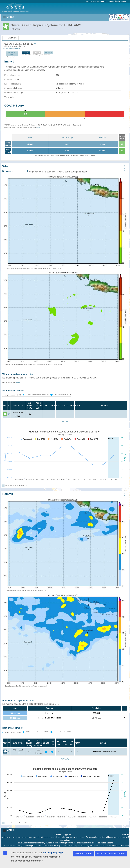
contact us (102, 1)
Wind (30, 137)
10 (9, 414)
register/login (114, 1)
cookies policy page (53, 853)
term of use (91, 1)
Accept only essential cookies (111, 853)
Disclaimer (56, 834)
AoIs (32, 374)
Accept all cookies (83, 853)
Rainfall (102, 137)
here (38, 127)
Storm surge (67, 137)
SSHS (18, 382)
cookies (126, 834)
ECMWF (48, 53)
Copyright (67, 834)
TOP (125, 168)
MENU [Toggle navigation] (8, 17)
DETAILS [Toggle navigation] (10, 38)
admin (124, 1)
